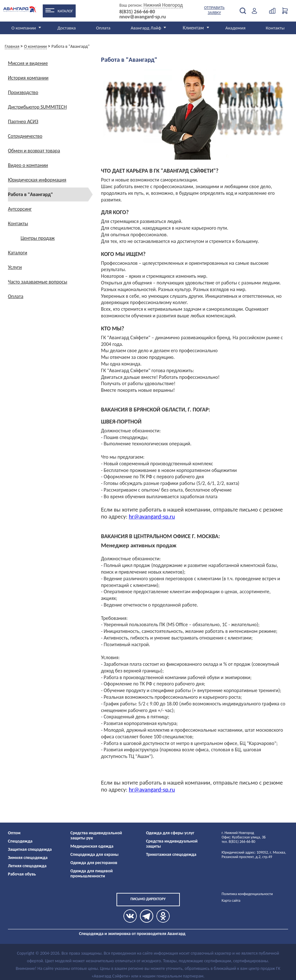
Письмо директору (148, 899)
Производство (23, 92)
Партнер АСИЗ (23, 121)
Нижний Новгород (163, 5)
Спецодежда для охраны (94, 854)
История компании (28, 78)
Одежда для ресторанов (94, 863)
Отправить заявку (214, 10)
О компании (24, 28)
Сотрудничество (25, 136)
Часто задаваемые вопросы (38, 282)
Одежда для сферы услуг (170, 833)
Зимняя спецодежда (28, 858)
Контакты (275, 28)
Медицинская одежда (92, 846)
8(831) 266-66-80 (137, 12)
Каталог (65, 11)
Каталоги (18, 253)
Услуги (15, 267)
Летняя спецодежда (27, 866)
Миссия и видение (28, 63)
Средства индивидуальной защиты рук (96, 835)
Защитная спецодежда (30, 849)
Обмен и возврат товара (34, 151)
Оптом (14, 833)
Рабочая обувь (22, 874)
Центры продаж (38, 238)
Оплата (103, 28)
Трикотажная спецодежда (171, 854)
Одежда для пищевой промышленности (91, 873)
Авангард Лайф (146, 28)
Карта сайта (231, 900)
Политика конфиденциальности (247, 894)
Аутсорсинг (20, 209)
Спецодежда (20, 841)
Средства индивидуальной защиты (172, 844)
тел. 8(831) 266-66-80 (238, 842)
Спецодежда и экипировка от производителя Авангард (132, 934)
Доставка (66, 28)
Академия (236, 28)
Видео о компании (28, 165)
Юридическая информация (37, 180)
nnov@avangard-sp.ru (143, 17)
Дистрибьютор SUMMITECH (37, 107)
